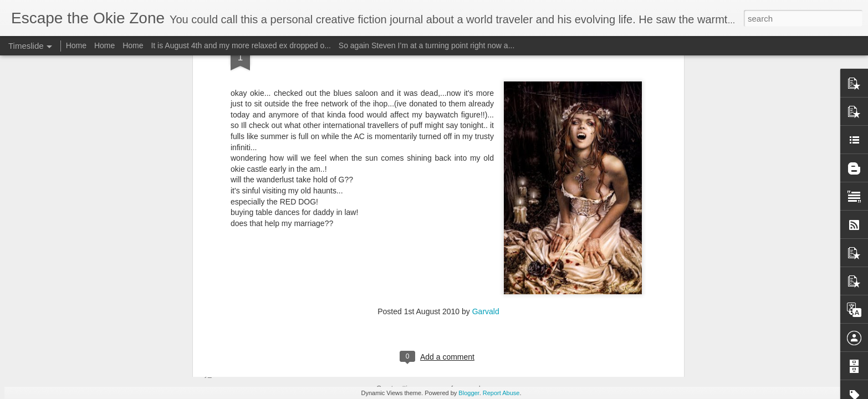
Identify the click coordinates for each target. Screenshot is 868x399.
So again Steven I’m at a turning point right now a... (427, 45)
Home (76, 45)
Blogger (469, 393)
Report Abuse (501, 393)
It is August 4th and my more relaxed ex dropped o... (241, 45)
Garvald (486, 139)
